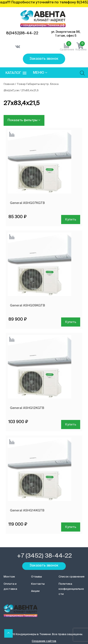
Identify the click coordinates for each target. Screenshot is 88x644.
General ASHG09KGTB (27, 305)
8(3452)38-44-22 (22, 33)
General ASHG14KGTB (27, 510)
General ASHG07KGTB (27, 203)
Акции (35, 591)
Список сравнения (71, 577)
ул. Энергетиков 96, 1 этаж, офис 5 (66, 34)
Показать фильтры (24, 120)
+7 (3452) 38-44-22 (44, 556)
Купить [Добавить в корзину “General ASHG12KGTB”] (71, 424)
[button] (16, 73)
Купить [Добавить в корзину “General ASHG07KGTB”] (71, 220)
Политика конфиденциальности (71, 589)
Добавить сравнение (12, 135)
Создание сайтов (44, 641)
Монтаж (9, 577)
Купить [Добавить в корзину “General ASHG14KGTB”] (71, 527)
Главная (9, 84)
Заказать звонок (44, 59)
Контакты (38, 584)
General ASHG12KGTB (27, 408)
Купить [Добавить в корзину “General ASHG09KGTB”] (71, 322)
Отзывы (36, 577)
